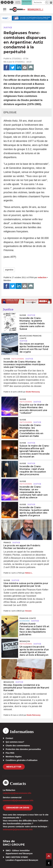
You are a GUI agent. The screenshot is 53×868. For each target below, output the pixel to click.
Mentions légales (14, 757)
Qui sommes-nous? (15, 742)
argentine (9, 270)
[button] (47, 2)
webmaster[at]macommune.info (18, 829)
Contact (9, 738)
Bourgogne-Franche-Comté (31, 337)
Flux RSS (10, 753)
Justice (8, 28)
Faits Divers (18, 359)
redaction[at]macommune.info (17, 793)
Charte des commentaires (18, 746)
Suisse (23, 315)
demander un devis (18, 808)
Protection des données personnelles (23, 749)
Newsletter (14, 767)
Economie (25, 621)
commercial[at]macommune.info (18, 800)
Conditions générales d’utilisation (22, 760)
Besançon (25, 641)
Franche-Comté (28, 618)
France (7, 543)
